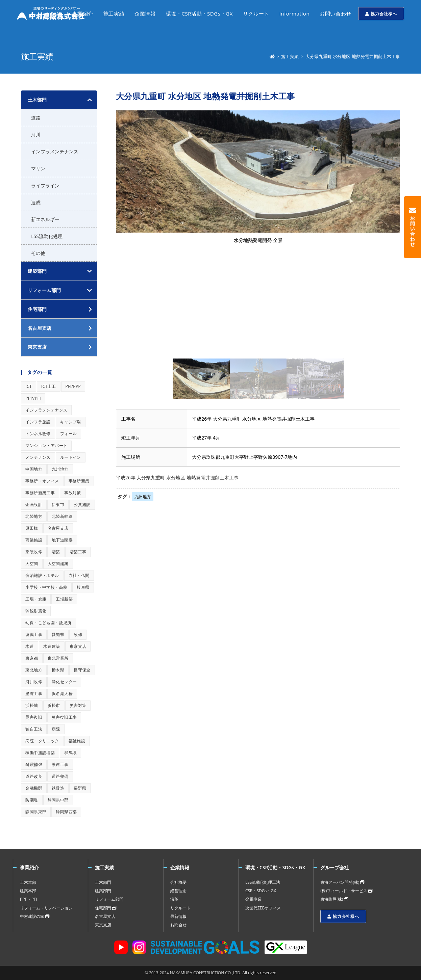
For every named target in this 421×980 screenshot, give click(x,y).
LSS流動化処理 (47, 236)
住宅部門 (106, 908)
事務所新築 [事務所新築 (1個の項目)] (79, 481)
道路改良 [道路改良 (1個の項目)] (34, 776)
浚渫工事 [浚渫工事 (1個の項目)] (34, 694)
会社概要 (178, 882)
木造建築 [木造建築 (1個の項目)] (52, 646)
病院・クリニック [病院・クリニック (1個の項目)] (42, 741)
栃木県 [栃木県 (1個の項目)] (58, 670)
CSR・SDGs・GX (261, 891)
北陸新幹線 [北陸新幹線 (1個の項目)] (62, 516)
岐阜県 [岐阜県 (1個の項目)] (83, 587)
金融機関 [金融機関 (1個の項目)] (34, 788)
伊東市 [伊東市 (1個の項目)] (58, 505)
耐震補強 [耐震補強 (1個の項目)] (34, 764)
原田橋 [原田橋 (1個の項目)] (32, 528)
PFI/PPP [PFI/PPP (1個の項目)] (73, 386)
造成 (36, 202)
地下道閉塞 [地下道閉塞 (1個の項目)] (62, 540)
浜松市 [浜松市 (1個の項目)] (54, 705)
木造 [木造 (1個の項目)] (30, 646)
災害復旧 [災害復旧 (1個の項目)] (34, 717)
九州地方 (143, 497)
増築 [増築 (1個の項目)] (56, 552)
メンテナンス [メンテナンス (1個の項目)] (38, 457)
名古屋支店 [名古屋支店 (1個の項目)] (58, 528)
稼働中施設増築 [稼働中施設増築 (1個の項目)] (40, 753)
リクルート (180, 908)
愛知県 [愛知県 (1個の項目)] (58, 634)
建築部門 (37, 271)
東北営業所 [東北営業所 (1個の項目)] (58, 658)
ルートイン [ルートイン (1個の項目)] (71, 457)
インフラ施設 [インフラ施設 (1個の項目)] (38, 422)
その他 (38, 253)
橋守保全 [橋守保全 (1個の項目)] (82, 670)
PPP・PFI (28, 899)
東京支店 (103, 925)
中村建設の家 (35, 916)
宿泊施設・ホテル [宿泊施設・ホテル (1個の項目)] (42, 575)
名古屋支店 (105, 916)
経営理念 (178, 891)
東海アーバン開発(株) (342, 882)
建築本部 (28, 891)
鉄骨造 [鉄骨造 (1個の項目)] (58, 788)
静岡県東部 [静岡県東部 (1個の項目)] (36, 812)
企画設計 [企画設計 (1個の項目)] (34, 505)
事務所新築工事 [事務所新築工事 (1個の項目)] (40, 493)
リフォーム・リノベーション (46, 908)
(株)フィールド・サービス (346, 891)
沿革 (174, 899)
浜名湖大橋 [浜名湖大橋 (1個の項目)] (62, 694)
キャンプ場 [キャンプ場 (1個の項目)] (71, 422)
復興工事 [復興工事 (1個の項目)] (34, 634)
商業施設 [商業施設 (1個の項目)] (34, 540)
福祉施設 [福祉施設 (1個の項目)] (77, 741)
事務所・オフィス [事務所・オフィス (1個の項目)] (42, 481)
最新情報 (178, 916)
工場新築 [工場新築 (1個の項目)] (64, 599)
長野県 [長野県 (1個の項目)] (80, 788)
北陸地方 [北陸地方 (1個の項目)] (34, 516)
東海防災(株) (334, 899)
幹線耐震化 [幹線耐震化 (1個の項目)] (36, 611)
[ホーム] (272, 56)
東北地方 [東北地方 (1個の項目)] (34, 670)
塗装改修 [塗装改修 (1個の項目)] (34, 552)
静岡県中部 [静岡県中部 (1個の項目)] (58, 800)
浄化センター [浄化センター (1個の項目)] (64, 682)
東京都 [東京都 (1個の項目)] (32, 658)
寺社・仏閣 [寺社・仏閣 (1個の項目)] (79, 575)
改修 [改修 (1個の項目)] (78, 634)
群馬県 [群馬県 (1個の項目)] (70, 753)
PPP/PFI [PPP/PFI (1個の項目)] (33, 398)
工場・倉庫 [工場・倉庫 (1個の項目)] (36, 599)
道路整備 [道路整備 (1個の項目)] (60, 776)
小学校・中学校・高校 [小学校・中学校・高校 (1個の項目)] (46, 587)
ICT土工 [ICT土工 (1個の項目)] (49, 386)
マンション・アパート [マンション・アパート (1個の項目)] (46, 445)
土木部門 (37, 100)
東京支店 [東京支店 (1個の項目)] (78, 646)
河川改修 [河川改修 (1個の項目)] (34, 682)
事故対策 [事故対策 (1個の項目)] (73, 493)
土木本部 (28, 882)
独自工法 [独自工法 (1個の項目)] (34, 729)
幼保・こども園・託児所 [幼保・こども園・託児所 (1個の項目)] (48, 623)
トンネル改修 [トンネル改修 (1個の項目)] (38, 434)
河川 (36, 135)
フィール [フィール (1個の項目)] (69, 434)
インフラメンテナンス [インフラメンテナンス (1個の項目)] (46, 410)
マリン (38, 168)
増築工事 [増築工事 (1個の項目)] (78, 552)
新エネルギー (45, 219)
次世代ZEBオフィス (263, 908)
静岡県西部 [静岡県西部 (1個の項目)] (66, 812)
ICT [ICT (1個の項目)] (29, 386)
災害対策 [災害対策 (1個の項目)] (78, 705)
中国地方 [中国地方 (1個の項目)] (34, 469)
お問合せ (178, 925)
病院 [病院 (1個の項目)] (56, 729)
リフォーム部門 (44, 290)
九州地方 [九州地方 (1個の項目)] (60, 469)
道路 (36, 118)
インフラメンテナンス (55, 151)
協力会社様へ (381, 14)
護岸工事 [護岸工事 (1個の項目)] (60, 764)
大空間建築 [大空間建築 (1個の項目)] (58, 564)
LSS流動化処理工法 (263, 882)
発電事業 (253, 899)
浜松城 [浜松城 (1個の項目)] (32, 705)
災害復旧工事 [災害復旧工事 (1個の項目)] (64, 717)
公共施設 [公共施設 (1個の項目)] (82, 505)
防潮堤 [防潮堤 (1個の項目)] (32, 800)
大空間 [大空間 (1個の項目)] (32, 564)
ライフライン (45, 186)
